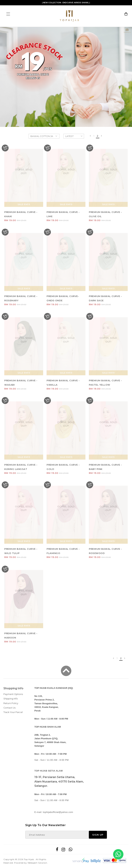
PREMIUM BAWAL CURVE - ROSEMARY (21, 298)
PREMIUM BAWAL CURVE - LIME (63, 214)
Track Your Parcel (13, 712)
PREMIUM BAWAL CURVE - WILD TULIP (21, 551)
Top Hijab (29, 859)
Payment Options (13, 694)
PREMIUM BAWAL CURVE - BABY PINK (105, 467)
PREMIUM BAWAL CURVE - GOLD (63, 467)
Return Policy (11, 703)
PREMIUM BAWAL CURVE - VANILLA (63, 383)
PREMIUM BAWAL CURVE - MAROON (21, 635)
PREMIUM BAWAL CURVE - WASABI (21, 383)
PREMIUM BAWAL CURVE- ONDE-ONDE (63, 298)
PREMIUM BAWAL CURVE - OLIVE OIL (105, 214)
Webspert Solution (37, 863)
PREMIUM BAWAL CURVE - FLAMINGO (63, 551)
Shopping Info (13, 688)
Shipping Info (11, 699)
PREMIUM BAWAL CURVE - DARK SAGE (105, 298)
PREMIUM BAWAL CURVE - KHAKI (21, 214)
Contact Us (9, 708)
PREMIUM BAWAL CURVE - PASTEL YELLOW (105, 383)
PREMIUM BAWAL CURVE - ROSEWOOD (105, 551)
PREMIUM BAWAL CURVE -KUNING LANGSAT (21, 467)
